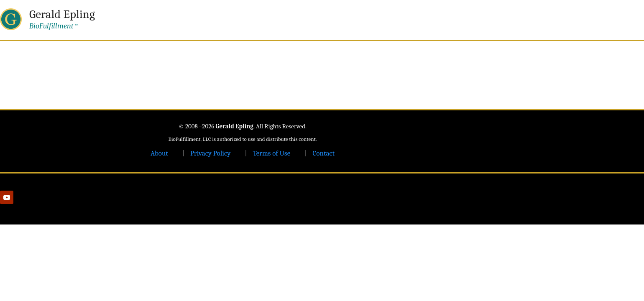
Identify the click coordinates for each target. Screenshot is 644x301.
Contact (323, 153)
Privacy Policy (210, 153)
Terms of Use (271, 153)
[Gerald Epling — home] (47, 19)
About (159, 153)
